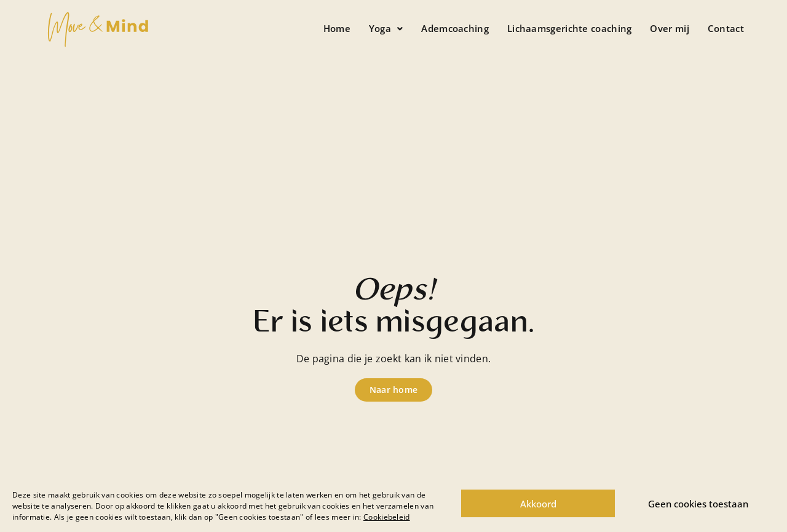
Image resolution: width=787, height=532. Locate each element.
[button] (386, 29)
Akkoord (538, 504)
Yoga (386, 28)
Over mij (669, 28)
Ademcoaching (455, 28)
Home (337, 28)
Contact (726, 28)
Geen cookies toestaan (698, 504)
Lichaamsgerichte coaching (570, 28)
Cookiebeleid (387, 517)
